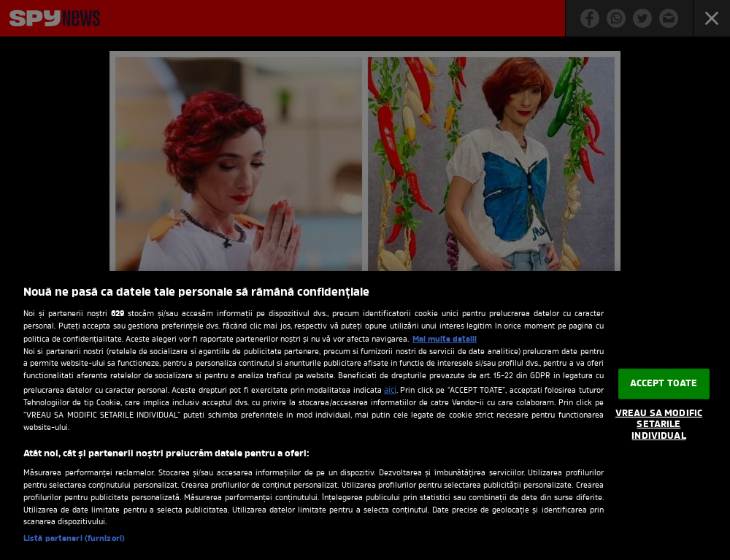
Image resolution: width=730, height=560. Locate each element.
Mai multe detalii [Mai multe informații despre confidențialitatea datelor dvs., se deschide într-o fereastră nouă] (445, 340)
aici (390, 391)
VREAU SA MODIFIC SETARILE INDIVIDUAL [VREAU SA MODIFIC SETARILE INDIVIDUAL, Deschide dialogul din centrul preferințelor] (659, 425)
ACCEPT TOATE (664, 384)
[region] (365, 415)
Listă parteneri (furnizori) (74, 539)
